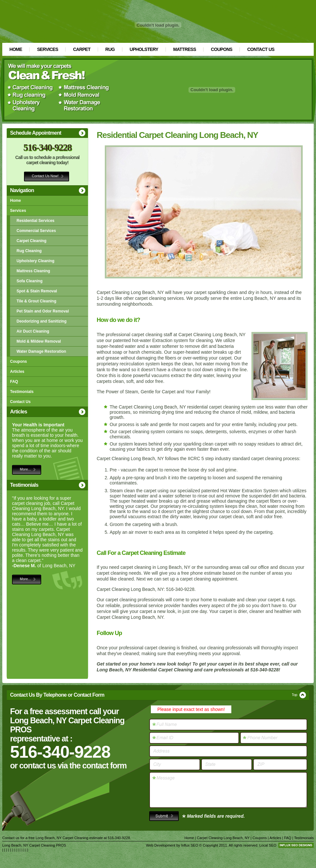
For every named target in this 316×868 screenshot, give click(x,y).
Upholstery (144, 49)
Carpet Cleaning (31, 241)
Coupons (222, 49)
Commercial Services (36, 231)
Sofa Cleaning (30, 281)
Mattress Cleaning (33, 271)
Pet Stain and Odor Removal (43, 311)
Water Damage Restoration (41, 351)
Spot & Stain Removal (37, 291)
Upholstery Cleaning (36, 261)
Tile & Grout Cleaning (36, 301)
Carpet (82, 49)
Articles (17, 372)
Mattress (185, 49)
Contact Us (261, 49)
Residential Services (36, 221)
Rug (110, 49)
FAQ (14, 382)
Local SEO (268, 845)
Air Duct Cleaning (33, 331)
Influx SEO (190, 845)
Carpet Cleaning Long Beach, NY (223, 838)
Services (48, 49)
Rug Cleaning (29, 251)
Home (16, 49)
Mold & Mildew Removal (39, 341)
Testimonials (22, 392)
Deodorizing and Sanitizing (42, 321)
